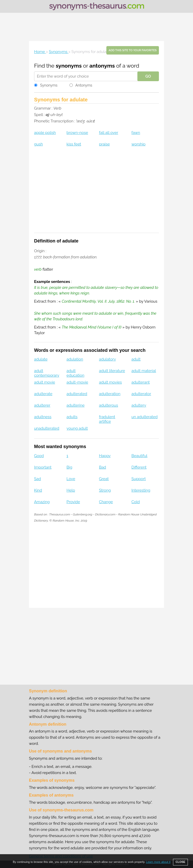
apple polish (45, 133)
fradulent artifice (107, 419)
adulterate (43, 394)
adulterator (141, 394)
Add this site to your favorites (133, 50)
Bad (103, 467)
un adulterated (145, 417)
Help (71, 490)
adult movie (45, 382)
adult (136, 359)
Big (70, 467)
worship (139, 144)
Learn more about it (158, 862)
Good (39, 456)
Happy (105, 456)
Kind (38, 490)
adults (72, 417)
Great (104, 479)
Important (43, 467)
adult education (75, 373)
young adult (77, 428)
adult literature (112, 371)
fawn (136, 133)
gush (38, 144)
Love (71, 479)
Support (139, 479)
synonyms (69, 66)
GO (148, 76)
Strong (105, 490)
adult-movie (77, 382)
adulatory (107, 359)
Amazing (42, 502)
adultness (43, 417)
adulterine (76, 405)
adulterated (77, 394)
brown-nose (77, 133)
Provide (73, 502)
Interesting (141, 490)
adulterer (42, 405)
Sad (38, 479)
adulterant (141, 382)
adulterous (108, 405)
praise (104, 144)
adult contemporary (47, 373)
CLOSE (180, 862)
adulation (75, 359)
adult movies (110, 382)
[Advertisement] (97, 27)
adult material (144, 371)
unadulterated (47, 428)
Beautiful (139, 456)
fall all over (109, 133)
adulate (41, 359)
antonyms (102, 66)
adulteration (110, 394)
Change (106, 502)
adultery (139, 405)
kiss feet (74, 144)
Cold (136, 502)
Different (139, 467)
